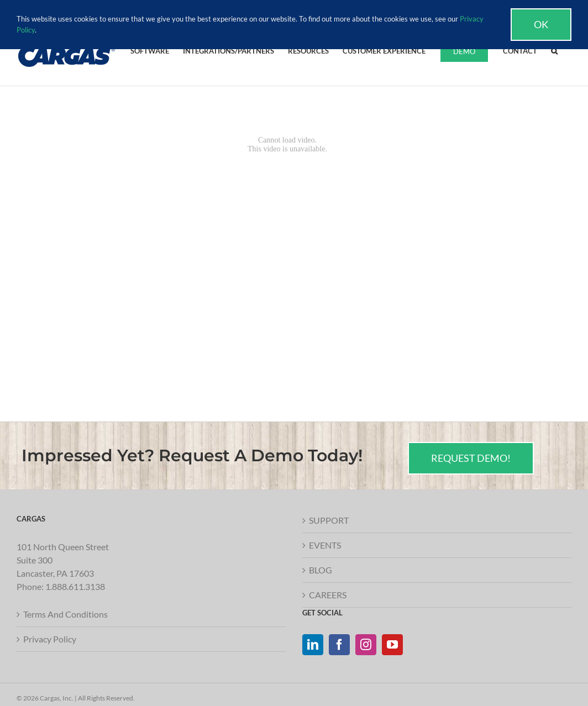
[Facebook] (339, 645)
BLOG (321, 570)
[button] (554, 50)
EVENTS (325, 545)
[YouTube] (392, 645)
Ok (541, 24)
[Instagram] (366, 645)
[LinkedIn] (313, 645)
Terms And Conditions (65, 614)
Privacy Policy (50, 639)
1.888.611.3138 (75, 586)
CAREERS (328, 595)
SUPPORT (329, 520)
